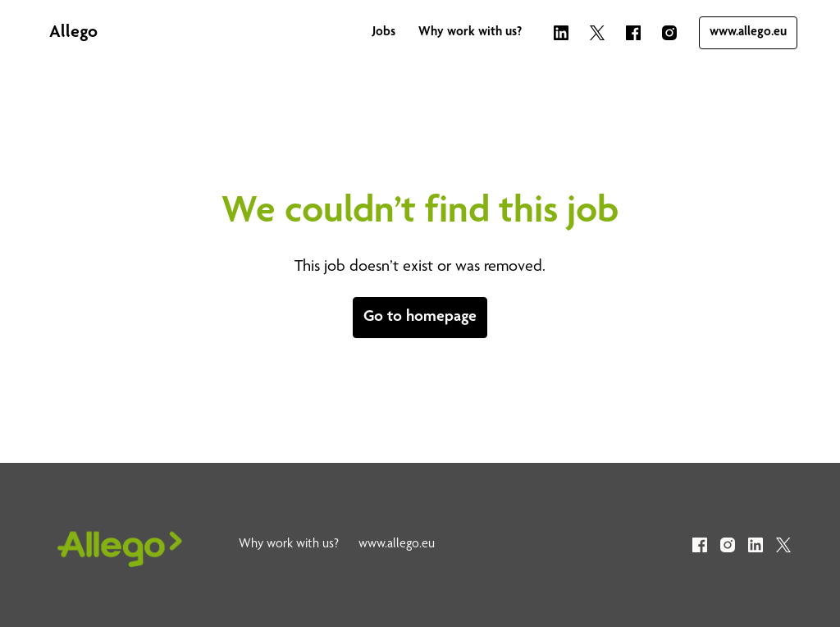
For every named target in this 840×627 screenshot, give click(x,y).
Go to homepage (420, 318)
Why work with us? (470, 33)
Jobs (384, 33)
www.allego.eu (748, 33)
